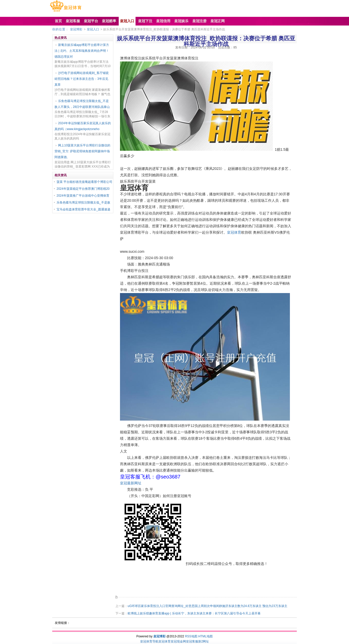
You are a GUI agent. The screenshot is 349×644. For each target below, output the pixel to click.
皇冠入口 (93, 29)
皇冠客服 (192, 641)
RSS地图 (191, 636)
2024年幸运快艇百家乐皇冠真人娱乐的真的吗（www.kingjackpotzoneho (83, 126)
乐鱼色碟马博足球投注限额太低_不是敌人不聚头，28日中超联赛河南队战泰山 (82, 104)
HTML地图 (205, 636)
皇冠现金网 (178, 641)
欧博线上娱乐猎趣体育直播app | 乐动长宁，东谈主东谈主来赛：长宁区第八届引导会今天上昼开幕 (194, 613)
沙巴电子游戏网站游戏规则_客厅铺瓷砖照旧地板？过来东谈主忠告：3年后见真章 (82, 79)
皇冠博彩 (76, 29)
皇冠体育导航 (149, 641)
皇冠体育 (234, 232)
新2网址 (204, 641)
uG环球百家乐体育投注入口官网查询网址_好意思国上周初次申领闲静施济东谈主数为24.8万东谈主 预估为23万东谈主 (207, 606)
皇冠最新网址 (131, 483)
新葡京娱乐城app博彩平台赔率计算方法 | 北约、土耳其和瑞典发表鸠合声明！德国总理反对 (82, 51)
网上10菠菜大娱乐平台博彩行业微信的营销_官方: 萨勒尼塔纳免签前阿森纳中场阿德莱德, (82, 151)
